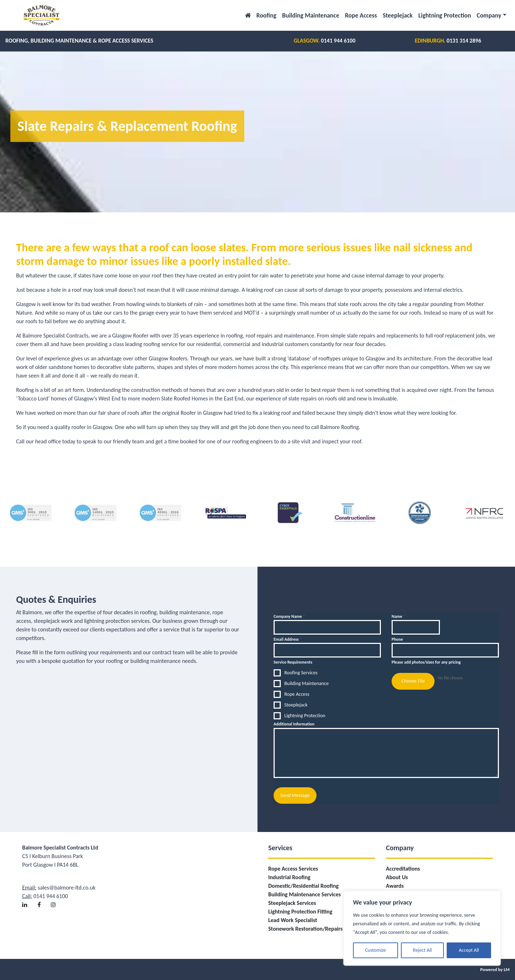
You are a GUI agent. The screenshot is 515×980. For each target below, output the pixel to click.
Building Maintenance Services (305, 894)
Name (398, 616)
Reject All (423, 950)
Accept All (469, 950)
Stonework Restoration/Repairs (305, 928)
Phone (397, 639)
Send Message (295, 795)
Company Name (289, 616)
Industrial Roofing (289, 877)
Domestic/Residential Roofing (303, 885)
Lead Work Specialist (293, 920)
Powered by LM (495, 969)
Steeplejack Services (292, 903)
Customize (376, 950)
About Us (397, 877)
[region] (422, 928)
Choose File (413, 681)
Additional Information (294, 724)
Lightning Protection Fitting (300, 911)
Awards (395, 885)
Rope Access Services (293, 868)
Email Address (288, 639)
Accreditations (403, 868)
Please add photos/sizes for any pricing (426, 662)
